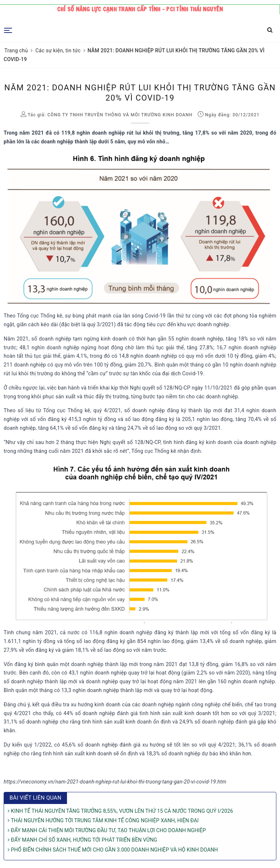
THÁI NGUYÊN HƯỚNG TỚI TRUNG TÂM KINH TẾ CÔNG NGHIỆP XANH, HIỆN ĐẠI (103, 820)
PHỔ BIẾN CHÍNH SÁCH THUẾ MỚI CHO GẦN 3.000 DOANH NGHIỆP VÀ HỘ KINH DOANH (113, 850)
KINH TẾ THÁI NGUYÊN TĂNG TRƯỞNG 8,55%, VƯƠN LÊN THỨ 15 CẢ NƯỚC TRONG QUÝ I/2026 (120, 811)
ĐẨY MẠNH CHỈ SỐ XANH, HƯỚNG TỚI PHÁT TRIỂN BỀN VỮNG (82, 840)
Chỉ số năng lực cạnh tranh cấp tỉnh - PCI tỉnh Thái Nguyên (140, 9)
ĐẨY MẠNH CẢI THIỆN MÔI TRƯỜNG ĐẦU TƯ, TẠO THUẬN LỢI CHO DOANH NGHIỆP (107, 830)
